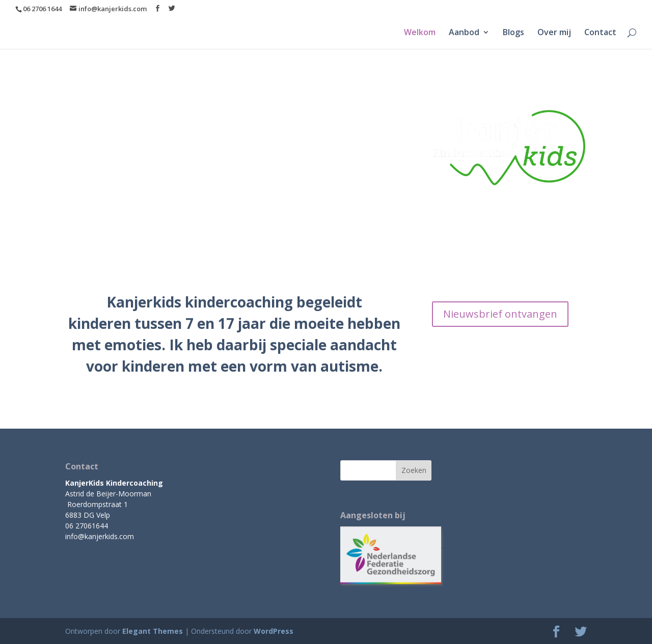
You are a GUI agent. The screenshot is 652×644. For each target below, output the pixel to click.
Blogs (513, 33)
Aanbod (464, 33)
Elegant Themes (153, 631)
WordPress (274, 631)
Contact (600, 33)
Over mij (554, 33)
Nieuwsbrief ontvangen (500, 314)
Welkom (420, 33)
